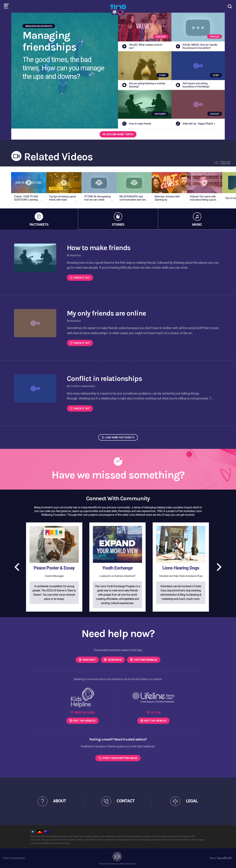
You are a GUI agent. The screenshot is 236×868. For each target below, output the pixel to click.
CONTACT (126, 801)
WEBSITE (84, 721)
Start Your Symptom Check (120, 758)
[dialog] (229, 861)
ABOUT (60, 801)
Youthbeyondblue (145, 660)
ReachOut (89, 660)
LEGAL (192, 801)
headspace (114, 660)
